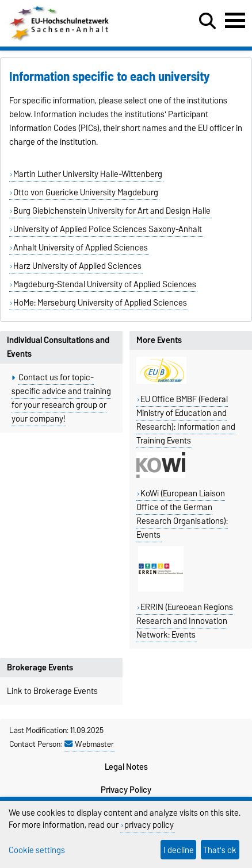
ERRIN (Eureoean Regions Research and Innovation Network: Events (185, 621)
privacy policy (149, 825)
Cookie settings (37, 850)
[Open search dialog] (207, 21)
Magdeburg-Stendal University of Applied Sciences (105, 284)
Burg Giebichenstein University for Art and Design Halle (112, 211)
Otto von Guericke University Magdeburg (86, 192)
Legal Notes (126, 767)
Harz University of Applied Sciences (77, 266)
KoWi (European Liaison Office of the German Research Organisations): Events (182, 514)
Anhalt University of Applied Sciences (81, 248)
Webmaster (89, 744)
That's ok (220, 850)
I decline (179, 850)
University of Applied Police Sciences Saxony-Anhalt (108, 229)
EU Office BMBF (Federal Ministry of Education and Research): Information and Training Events (186, 420)
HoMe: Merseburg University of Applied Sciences (100, 303)
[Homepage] (60, 39)
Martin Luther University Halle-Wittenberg (88, 174)
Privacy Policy (126, 790)
